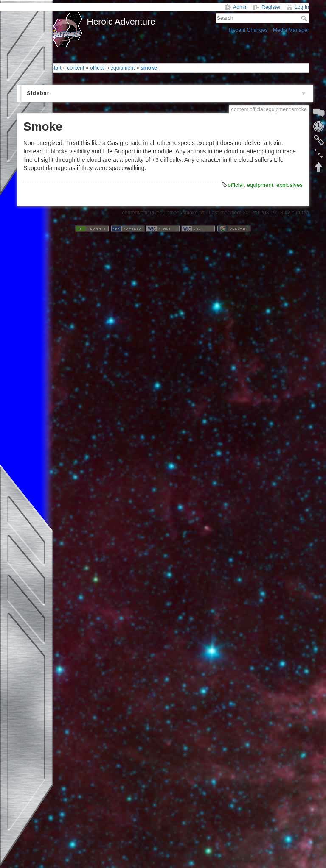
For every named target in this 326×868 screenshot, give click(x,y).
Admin (240, 7)
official (97, 68)
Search (305, 18)
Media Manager (291, 30)
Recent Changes (248, 30)
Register (271, 7)
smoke (149, 68)
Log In (302, 7)
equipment (122, 68)
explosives (289, 185)
